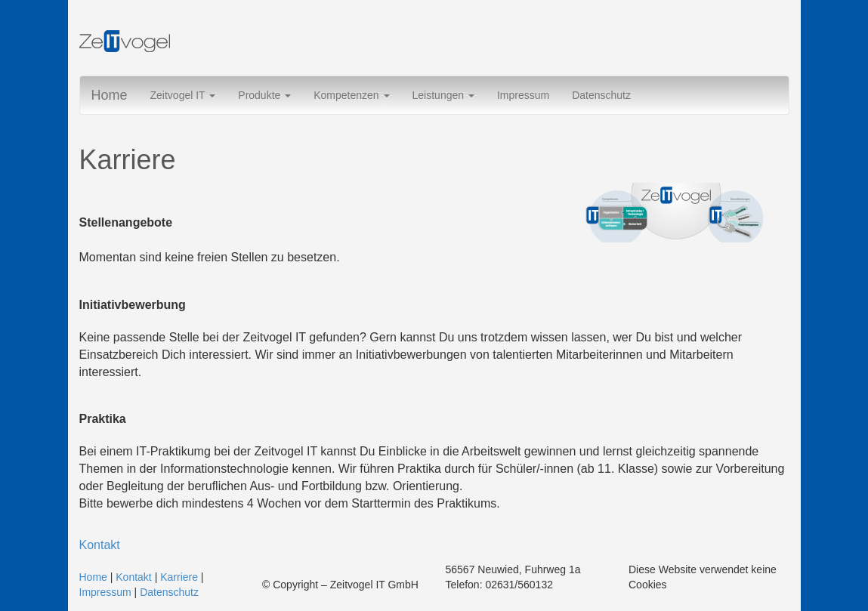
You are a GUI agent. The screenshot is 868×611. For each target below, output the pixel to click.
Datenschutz (601, 95)
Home (110, 95)
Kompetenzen (351, 95)
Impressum (523, 95)
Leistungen (443, 95)
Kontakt (100, 545)
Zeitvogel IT (183, 95)
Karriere (179, 577)
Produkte (264, 95)
